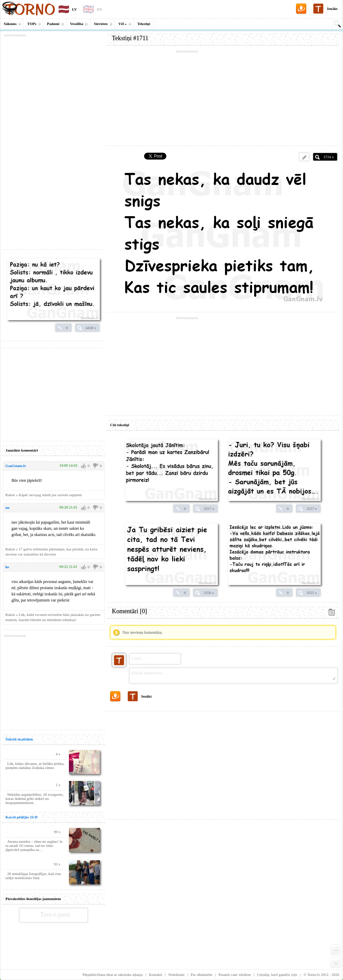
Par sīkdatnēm (202, 975)
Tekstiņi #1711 (130, 38)
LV (74, 9)
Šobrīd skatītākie (19, 739)
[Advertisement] (223, 98)
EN (99, 9)
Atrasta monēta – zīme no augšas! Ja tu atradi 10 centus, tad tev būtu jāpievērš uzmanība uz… (34, 845)
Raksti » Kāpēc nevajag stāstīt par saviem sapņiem (44, 495)
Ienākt (332, 9)
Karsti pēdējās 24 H (21, 817)
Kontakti (156, 975)
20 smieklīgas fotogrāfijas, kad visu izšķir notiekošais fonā (33, 876)
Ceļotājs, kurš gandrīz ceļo (277, 975)
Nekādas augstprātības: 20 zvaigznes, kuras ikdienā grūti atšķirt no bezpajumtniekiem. (34, 798)
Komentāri (129, 611)
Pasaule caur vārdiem (235, 975)
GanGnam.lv (16, 466)
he (7, 567)
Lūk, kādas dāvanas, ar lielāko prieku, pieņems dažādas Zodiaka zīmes (35, 766)
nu (8, 507)
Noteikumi (176, 975)
